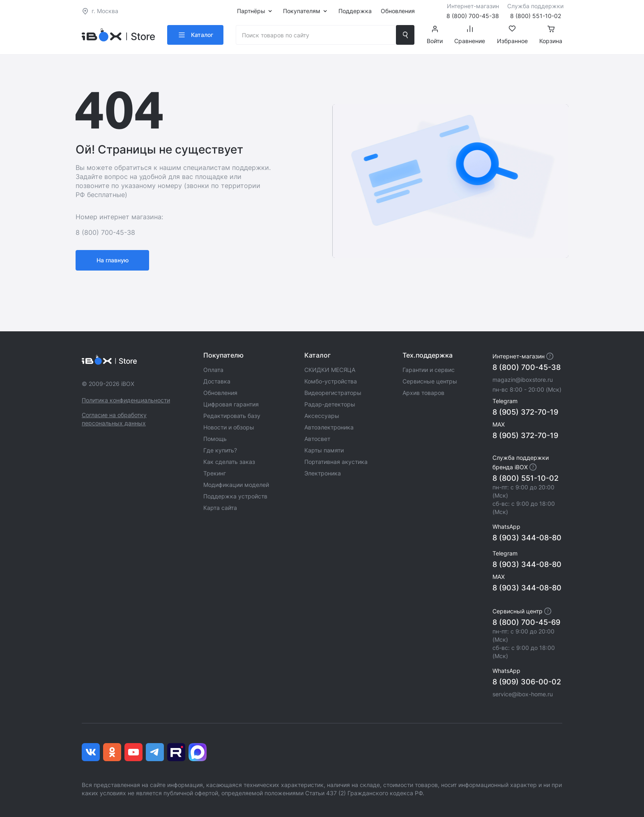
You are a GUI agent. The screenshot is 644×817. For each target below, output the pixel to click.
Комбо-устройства (331, 381)
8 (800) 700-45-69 (526, 622)
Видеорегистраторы (333, 393)
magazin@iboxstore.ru (523, 380)
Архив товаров (423, 393)
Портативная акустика (336, 462)
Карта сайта (220, 508)
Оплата (213, 370)
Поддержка (355, 11)
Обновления (398, 11)
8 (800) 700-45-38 (527, 367)
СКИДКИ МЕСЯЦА (330, 370)
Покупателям (302, 11)
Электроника (323, 473)
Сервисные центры (430, 381)
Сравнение (470, 35)
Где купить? (220, 450)
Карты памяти (324, 450)
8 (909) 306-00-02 (527, 682)
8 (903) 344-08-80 (527, 538)
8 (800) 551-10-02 (526, 478)
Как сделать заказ (229, 462)
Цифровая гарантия (231, 404)
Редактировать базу (232, 416)
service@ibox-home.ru (523, 694)
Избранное (512, 35)
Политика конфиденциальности (126, 400)
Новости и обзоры (229, 427)
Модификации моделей (236, 485)
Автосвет (317, 439)
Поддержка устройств (235, 496)
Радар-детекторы (330, 404)
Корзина (551, 35)
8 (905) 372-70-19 (525, 412)
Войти (435, 35)
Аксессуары (322, 416)
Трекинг (215, 473)
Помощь (215, 439)
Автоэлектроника (329, 427)
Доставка (217, 381)
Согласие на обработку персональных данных (114, 419)
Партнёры (251, 11)
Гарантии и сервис (429, 370)
